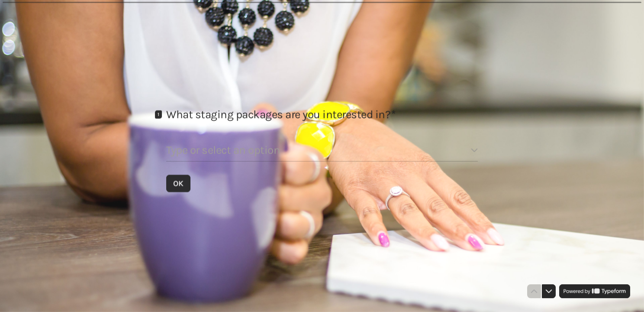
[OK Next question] (178, 183)
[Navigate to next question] (549, 291)
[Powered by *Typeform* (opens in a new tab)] (595, 291)
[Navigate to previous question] (534, 291)
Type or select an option (223, 150)
